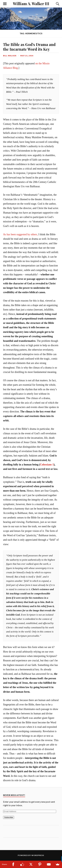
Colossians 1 (47, 465)
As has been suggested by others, (20, 234)
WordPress (38, 855)
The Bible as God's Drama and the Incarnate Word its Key (29, 47)
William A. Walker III (31, 4)
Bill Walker (10, 56)
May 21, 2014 (27, 56)
